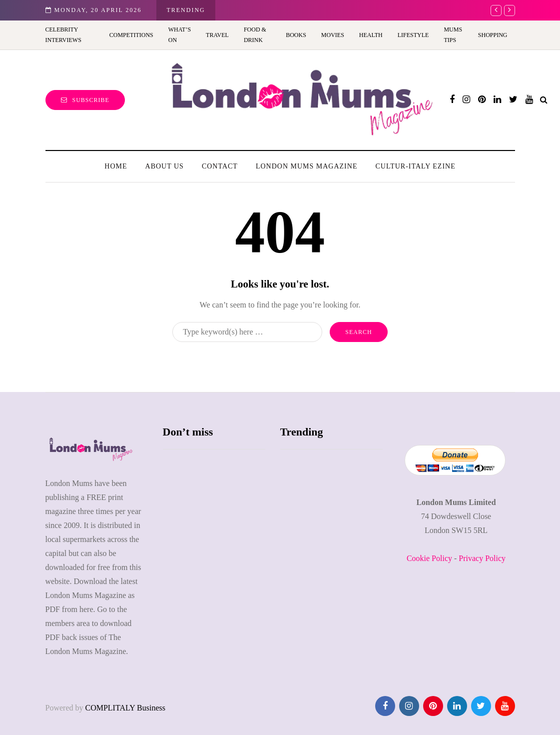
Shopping (493, 35)
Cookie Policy (429, 558)
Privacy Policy (482, 558)
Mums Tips (453, 35)
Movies (333, 35)
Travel (217, 35)
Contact (220, 166)
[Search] (247, 332)
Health (371, 35)
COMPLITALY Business (125, 708)
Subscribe (85, 100)
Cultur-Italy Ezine (415, 166)
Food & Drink (255, 35)
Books (296, 35)
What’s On (180, 35)
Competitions (131, 35)
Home (116, 166)
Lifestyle (413, 35)
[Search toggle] (544, 100)
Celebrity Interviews (63, 35)
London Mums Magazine (307, 166)
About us (165, 166)
